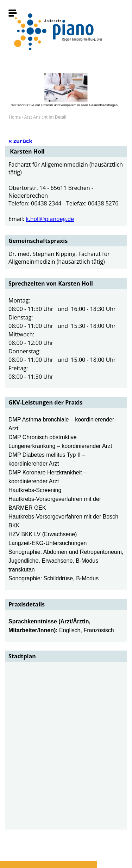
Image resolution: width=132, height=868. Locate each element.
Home (15, 117)
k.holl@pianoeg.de (50, 219)
